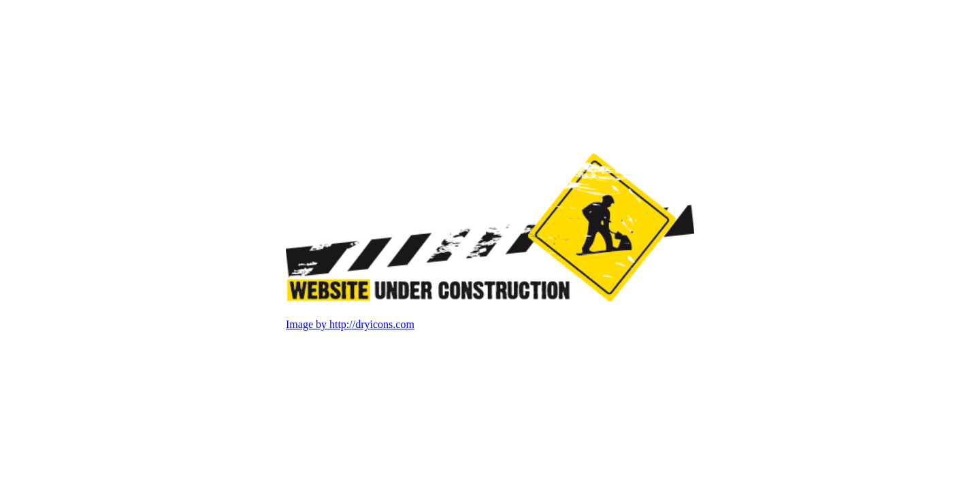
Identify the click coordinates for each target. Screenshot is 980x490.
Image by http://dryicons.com (350, 325)
